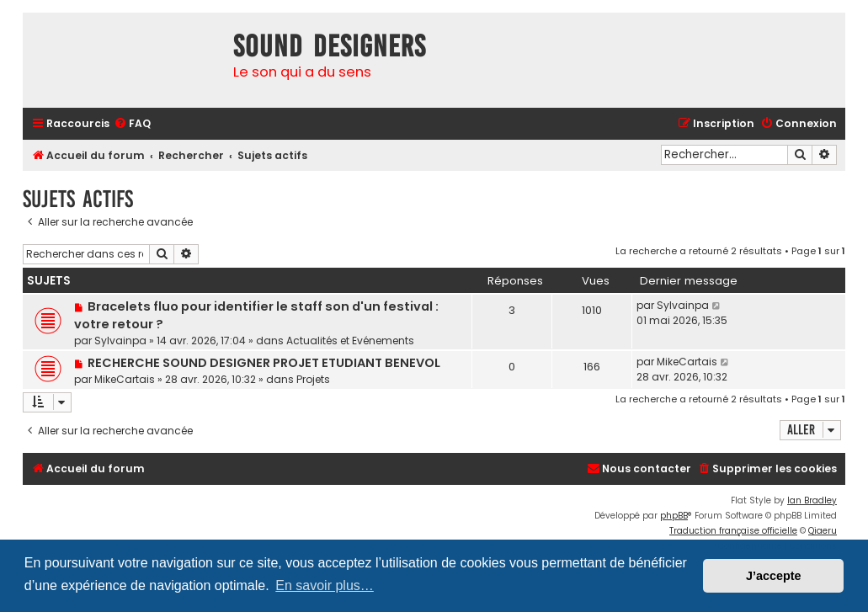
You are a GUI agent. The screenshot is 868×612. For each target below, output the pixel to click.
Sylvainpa (120, 341)
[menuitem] (132, 124)
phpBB (674, 516)
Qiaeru (823, 531)
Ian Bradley (812, 500)
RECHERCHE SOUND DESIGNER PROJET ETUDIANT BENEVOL (264, 363)
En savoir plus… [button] (325, 585)
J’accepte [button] (774, 576)
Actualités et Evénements (350, 341)
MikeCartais (125, 379)
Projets (313, 379)
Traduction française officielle (733, 531)
